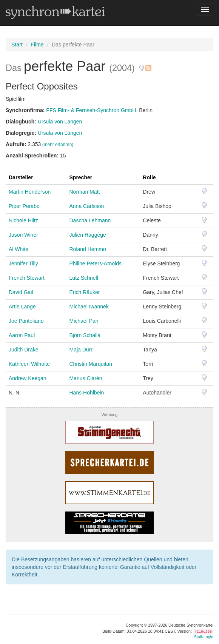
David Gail (21, 292)
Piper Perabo (24, 206)
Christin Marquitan (91, 364)
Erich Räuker (85, 292)
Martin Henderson (30, 192)
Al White (19, 249)
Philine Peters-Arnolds (96, 263)
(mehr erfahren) (58, 145)
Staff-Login (204, 637)
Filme (37, 45)
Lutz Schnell (84, 278)
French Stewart (27, 278)
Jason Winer (23, 235)
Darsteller (21, 177)
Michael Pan (84, 321)
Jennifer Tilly (23, 263)
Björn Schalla (85, 335)
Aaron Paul (22, 335)
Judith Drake (24, 350)
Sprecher (81, 177)
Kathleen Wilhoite (29, 364)
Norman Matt (85, 192)
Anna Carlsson (87, 206)
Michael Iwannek (89, 307)
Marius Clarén (86, 378)
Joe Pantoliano (26, 321)
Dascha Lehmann (90, 220)
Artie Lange (22, 307)
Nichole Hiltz (23, 220)
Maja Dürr (81, 350)
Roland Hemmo (88, 249)
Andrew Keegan (28, 378)
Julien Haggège (88, 235)
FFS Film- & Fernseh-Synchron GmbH (91, 110)
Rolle (149, 177)
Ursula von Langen (60, 122)
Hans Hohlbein (87, 393)
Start (17, 45)
